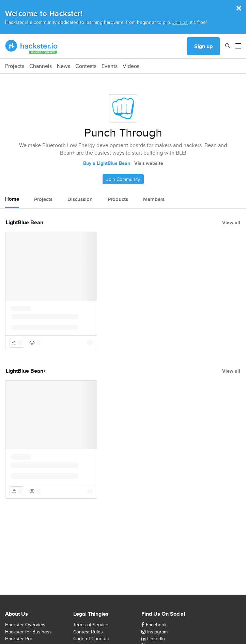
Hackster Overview (25, 625)
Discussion (80, 199)
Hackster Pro (19, 639)
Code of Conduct (91, 639)
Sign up (203, 46)
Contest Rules (88, 632)
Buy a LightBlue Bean (107, 163)
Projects (15, 66)
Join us (180, 22)
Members (154, 199)
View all (231, 223)
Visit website (149, 163)
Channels (41, 66)
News (64, 66)
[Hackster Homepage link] (32, 46)
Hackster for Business (28, 632)
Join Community (123, 179)
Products (118, 199)
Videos (131, 66)
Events (110, 66)
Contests (86, 66)
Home (12, 199)
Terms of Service (91, 625)
